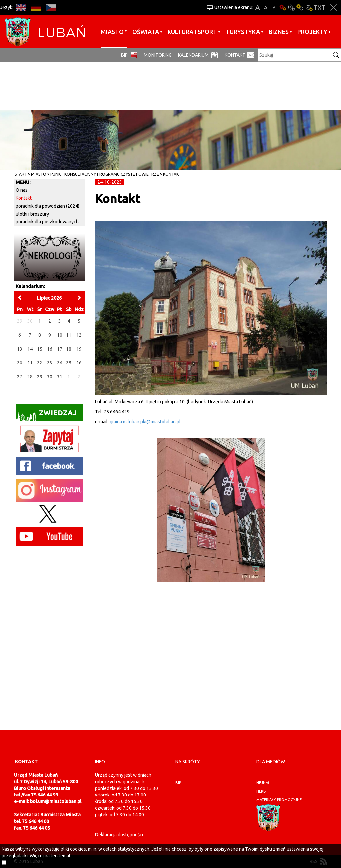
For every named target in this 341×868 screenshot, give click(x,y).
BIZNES (279, 32)
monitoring (158, 55)
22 (40, 363)
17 (60, 349)
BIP (124, 55)
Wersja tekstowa (320, 7)
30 (50, 377)
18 (69, 349)
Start (21, 174)
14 (30, 349)
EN (21, 7)
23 (50, 363)
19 (79, 349)
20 (20, 363)
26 (79, 363)
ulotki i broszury (32, 214)
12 (79, 335)
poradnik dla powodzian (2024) (47, 206)
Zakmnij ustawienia (334, 7)
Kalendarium (193, 55)
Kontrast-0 (291, 7)
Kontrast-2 (309, 7)
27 (20, 377)
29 (40, 377)
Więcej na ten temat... (52, 856)
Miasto (112, 32)
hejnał (263, 783)
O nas (22, 190)
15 (40, 349)
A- (274, 7)
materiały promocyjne (279, 800)
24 (60, 363)
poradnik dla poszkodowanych (47, 222)
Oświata (146, 32)
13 (20, 349)
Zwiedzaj (46, 415)
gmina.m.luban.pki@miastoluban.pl (145, 422)
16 (50, 349)
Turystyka (243, 32)
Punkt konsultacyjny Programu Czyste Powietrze (105, 174)
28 (30, 377)
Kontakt (235, 55)
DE (36, 7)
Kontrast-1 (300, 7)
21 (30, 363)
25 (69, 363)
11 (69, 335)
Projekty (312, 32)
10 (60, 335)
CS (51, 7)
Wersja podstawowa (283, 7)
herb (261, 791)
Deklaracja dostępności (119, 835)
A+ (258, 7)
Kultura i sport (192, 32)
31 (60, 377)
